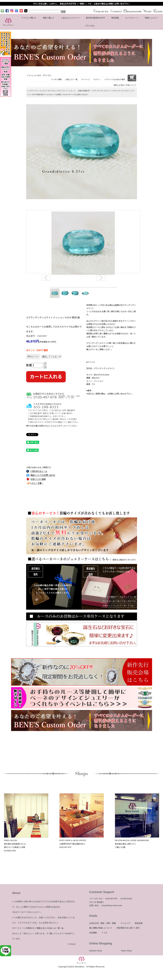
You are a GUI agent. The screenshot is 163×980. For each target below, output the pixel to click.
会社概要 (93, 933)
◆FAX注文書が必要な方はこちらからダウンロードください (52, 426)
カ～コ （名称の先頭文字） (81, 91)
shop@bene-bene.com (112, 905)
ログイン (97, 79)
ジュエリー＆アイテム (48, 91)
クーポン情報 (56, 79)
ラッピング (125, 923)
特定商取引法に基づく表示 (128, 928)
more (73, 944)
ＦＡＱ (104, 933)
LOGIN (158, 12)
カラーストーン (63, 91)
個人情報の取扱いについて (101, 928)
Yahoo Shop (126, 951)
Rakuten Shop (96, 951)
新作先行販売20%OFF (96, 18)
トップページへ (32, 91)
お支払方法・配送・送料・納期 (102, 923)
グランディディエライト (102, 91)
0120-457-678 (101, 12)
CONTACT (116, 12)
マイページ (85, 79)
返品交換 (139, 923)
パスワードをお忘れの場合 (115, 79)
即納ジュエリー (152, 18)
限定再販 (115, 18)
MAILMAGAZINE (133, 12)
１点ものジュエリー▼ (70, 18)
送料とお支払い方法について (125, 85)
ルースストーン (132, 18)
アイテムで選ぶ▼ (29, 18)
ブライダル (90, 26)
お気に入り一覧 (71, 79)
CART (147, 12)
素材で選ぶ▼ (49, 18)
